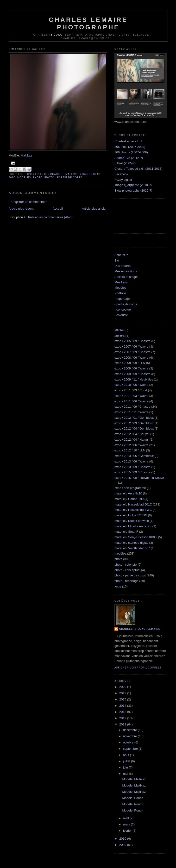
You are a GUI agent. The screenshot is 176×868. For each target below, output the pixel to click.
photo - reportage (126, 581)
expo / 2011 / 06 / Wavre (131, 401)
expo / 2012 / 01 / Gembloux (134, 418)
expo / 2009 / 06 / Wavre (131, 368)
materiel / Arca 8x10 (128, 493)
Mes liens (121, 282)
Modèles (120, 288)
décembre (130, 730)
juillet (127, 761)
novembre (130, 736)
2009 (123, 845)
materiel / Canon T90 (129, 499)
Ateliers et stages (126, 277)
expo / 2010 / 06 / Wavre (131, 385)
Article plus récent (21, 209)
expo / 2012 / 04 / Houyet (132, 434)
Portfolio (120, 293)
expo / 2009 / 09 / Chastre (132, 374)
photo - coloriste (126, 565)
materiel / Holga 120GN (131, 515)
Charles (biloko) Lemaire (140, 629)
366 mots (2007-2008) (130, 147)
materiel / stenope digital (131, 543)
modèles (24, 178)
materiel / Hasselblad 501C (133, 504)
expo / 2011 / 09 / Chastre (44, 174)
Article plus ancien (95, 209)
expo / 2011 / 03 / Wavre (131, 396)
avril (126, 818)
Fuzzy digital (123, 180)
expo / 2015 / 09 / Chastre (132, 472)
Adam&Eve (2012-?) (129, 158)
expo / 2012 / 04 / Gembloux (134, 428)
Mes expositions (126, 271)
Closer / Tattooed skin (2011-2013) (138, 169)
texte (118, 586)
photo (38, 178)
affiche (119, 330)
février (128, 831)
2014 (123, 706)
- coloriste (121, 315)
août (127, 755)
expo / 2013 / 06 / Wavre (131, 461)
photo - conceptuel (127, 570)
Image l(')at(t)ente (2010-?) (133, 185)
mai (126, 774)
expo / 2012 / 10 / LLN (130, 450)
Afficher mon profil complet (138, 668)
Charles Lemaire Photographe (88, 23)
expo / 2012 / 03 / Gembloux (134, 423)
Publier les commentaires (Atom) (51, 217)
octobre (129, 742)
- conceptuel (123, 309)
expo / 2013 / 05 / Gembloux (134, 456)
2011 (123, 724)
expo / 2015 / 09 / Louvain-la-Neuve (139, 478)
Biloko (57, 35)
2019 (123, 693)
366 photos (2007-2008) (131, 152)
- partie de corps (126, 304)
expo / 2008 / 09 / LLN (130, 363)
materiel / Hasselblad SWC (133, 510)
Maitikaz (26, 155)
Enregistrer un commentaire (28, 202)
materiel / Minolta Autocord (133, 526)
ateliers (119, 336)
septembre (131, 749)
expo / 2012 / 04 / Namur (132, 440)
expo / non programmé (130, 488)
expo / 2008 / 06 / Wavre (131, 358)
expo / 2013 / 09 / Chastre (132, 467)
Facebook (121, 174)
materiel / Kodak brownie (132, 521)
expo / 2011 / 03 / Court (131, 390)
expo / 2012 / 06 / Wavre (131, 445)
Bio (117, 260)
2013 (123, 712)
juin (126, 767)
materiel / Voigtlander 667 (132, 548)
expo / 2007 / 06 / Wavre (131, 347)
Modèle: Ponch (133, 798)
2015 (123, 699)
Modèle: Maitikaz (134, 779)
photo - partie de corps (64, 178)
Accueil (58, 209)
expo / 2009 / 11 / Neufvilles (134, 379)
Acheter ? (121, 255)
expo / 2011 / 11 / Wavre (131, 412)
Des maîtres (123, 266)
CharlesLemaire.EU (128, 141)
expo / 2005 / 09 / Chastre (132, 341)
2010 (123, 839)
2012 (123, 718)
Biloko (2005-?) (125, 163)
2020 (123, 687)
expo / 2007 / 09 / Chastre (132, 352)
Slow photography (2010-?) (133, 190)
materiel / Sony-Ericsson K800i (136, 537)
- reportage (122, 299)
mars (127, 824)
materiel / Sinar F (126, 532)
